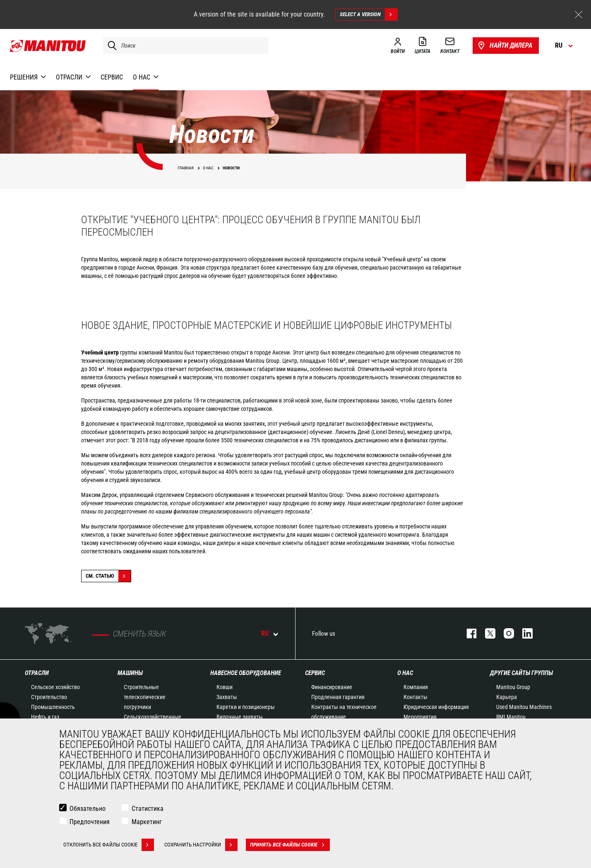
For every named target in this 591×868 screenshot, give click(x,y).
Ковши (225, 687)
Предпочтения (90, 823)
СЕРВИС (315, 673)
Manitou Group (513, 687)
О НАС (405, 673)
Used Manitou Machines (524, 707)
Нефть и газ (45, 717)
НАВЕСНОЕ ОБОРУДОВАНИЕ (246, 673)
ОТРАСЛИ (37, 673)
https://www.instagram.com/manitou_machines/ (505, 633)
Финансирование (332, 687)
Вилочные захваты (240, 717)
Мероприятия (420, 717)
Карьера (507, 697)
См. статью (108, 576)
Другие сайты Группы (521, 673)
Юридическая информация (436, 707)
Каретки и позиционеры (246, 707)
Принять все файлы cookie (290, 846)
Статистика (148, 809)
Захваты (227, 697)
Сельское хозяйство (55, 687)
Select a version (369, 14)
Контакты (416, 697)
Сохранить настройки (201, 846)
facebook (467, 633)
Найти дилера (504, 46)
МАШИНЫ (130, 673)
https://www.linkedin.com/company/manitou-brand (523, 633)
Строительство (49, 697)
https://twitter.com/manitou (486, 633)
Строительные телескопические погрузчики (145, 697)
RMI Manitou (511, 717)
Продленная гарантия (338, 697)
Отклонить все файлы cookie (109, 846)
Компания (416, 687)
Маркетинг (147, 823)
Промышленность (53, 707)
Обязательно (88, 809)
